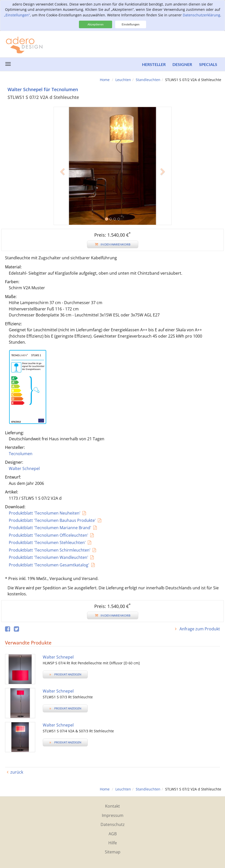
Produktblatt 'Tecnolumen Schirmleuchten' (50, 550)
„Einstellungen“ (17, 15)
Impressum (113, 815)
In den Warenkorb (113, 244)
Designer (182, 64)
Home (105, 80)
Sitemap (113, 852)
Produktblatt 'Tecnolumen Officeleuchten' (49, 535)
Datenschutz (113, 824)
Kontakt (112, 806)
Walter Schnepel (24, 468)
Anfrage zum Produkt (199, 629)
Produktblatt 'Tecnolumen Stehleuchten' (47, 542)
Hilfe (113, 843)
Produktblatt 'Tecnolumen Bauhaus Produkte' (52, 520)
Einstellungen (131, 24)
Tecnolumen (21, 454)
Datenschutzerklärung (201, 15)
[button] (62, 195)
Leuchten (123, 80)
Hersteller (153, 64)
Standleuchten (148, 80)
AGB (113, 834)
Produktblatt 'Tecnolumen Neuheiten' (45, 513)
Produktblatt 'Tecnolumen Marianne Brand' (50, 528)
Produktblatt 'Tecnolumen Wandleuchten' (49, 557)
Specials (208, 64)
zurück (17, 772)
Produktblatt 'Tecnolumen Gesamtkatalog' (49, 565)
